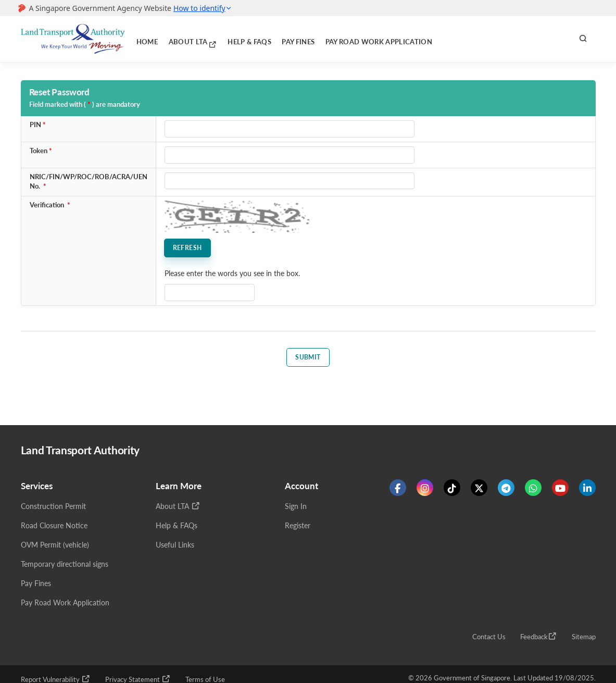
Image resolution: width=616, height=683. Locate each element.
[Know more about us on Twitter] (479, 490)
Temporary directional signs (65, 566)
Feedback (539, 638)
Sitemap (584, 639)
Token (39, 151)
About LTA (183, 39)
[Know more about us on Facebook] (398, 490)
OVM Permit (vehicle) (55, 547)
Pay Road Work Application (341, 39)
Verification (47, 205)
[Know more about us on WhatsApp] (533, 490)
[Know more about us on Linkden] (587, 490)
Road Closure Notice (54, 527)
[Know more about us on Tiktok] (452, 490)
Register (298, 527)
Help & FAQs (229, 39)
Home (144, 39)
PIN (35, 125)
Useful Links (175, 547)
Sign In (296, 508)
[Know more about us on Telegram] (506, 490)
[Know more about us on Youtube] (560, 490)
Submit (308, 357)
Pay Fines (271, 39)
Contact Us (489, 639)
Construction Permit (53, 508)
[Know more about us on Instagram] (425, 490)
